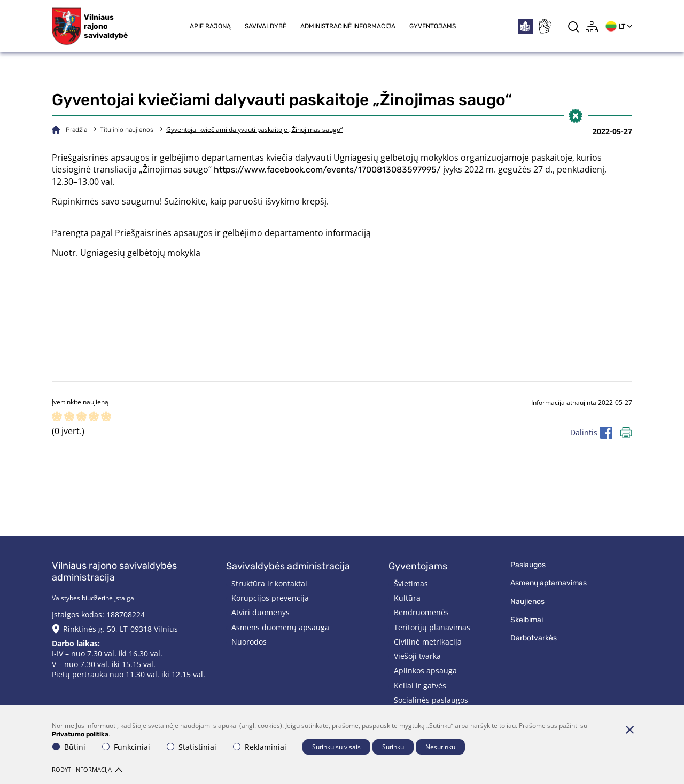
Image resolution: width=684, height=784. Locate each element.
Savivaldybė (266, 26)
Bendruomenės (421, 612)
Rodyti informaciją (87, 769)
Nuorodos (249, 642)
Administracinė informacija (348, 26)
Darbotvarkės (534, 638)
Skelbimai (527, 620)
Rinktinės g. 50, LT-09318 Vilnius (121, 629)
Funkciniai (126, 747)
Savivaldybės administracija (288, 566)
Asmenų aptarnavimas (549, 583)
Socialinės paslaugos (431, 700)
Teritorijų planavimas (432, 627)
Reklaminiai (260, 747)
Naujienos (527, 602)
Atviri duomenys (261, 612)
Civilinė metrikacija (428, 642)
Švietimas (411, 583)
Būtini (69, 747)
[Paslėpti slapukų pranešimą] (629, 730)
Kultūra (407, 598)
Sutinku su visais (336, 747)
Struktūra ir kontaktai (269, 583)
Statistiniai (192, 747)
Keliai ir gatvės (420, 685)
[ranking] (106, 417)
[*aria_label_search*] (574, 26)
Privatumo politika (80, 734)
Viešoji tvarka (417, 656)
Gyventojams (433, 26)
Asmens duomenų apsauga (280, 627)
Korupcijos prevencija (270, 598)
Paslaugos (528, 565)
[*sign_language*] (545, 26)
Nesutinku (440, 747)
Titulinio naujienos (127, 130)
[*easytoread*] (525, 26)
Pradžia (76, 130)
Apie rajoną (210, 26)
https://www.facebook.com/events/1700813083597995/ (327, 170)
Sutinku (393, 747)
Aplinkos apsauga (425, 671)
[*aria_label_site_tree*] (592, 26)
